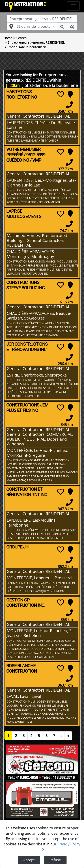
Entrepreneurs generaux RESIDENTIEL (36, 42)
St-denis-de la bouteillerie (27, 47)
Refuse (55, 860)
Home (8, 38)
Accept (29, 860)
